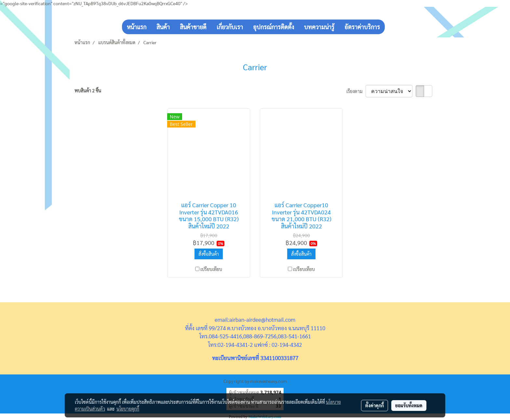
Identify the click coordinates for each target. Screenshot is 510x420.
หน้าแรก (137, 27)
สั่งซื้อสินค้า (209, 254)
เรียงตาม (356, 91)
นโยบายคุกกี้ (128, 409)
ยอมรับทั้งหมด (409, 405)
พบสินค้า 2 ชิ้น (88, 90)
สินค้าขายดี (193, 27)
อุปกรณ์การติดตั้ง (274, 27)
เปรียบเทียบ (211, 269)
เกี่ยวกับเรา (230, 27)
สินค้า (163, 27)
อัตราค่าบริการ (362, 27)
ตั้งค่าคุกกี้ (375, 405)
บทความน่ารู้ (319, 27)
